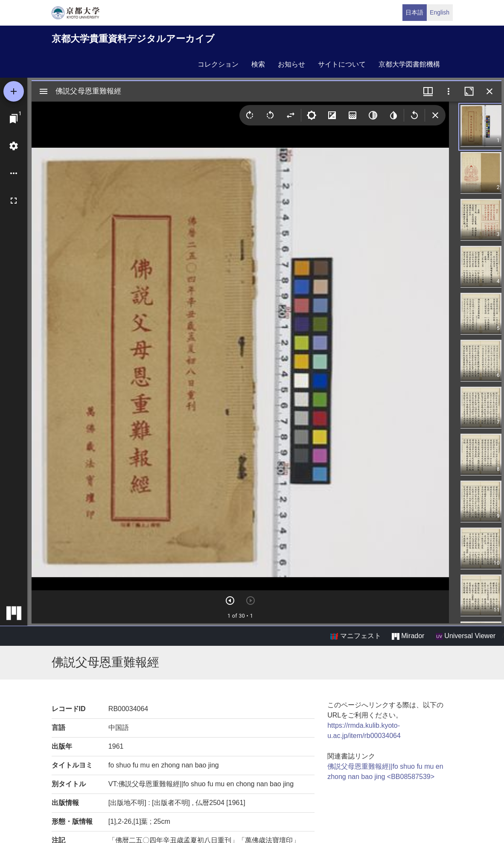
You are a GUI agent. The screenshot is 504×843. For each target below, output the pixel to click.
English (440, 12)
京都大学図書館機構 (409, 64)
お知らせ (291, 64)
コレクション (218, 64)
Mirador (408, 636)
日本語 (414, 12)
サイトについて (342, 64)
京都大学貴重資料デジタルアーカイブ (133, 39)
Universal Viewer (466, 636)
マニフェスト (355, 636)
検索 (258, 64)
